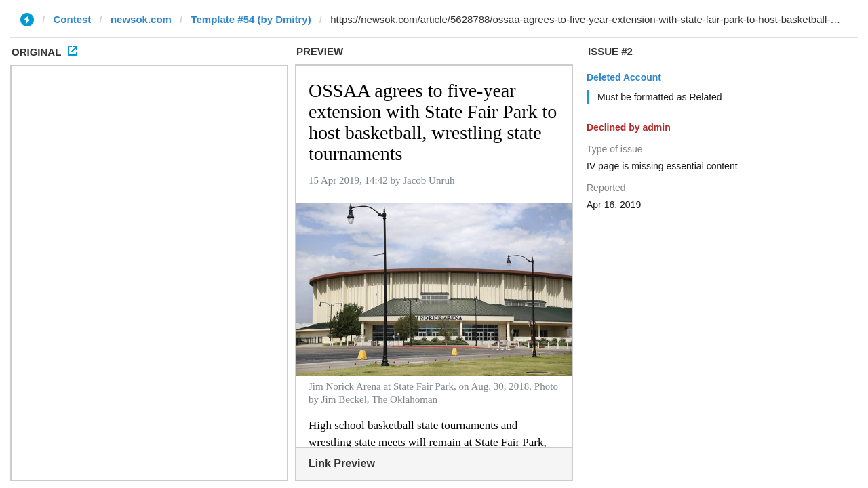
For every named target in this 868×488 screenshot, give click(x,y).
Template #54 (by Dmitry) (251, 19)
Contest (73, 19)
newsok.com (141, 19)
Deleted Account (624, 77)
